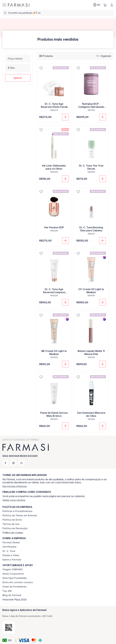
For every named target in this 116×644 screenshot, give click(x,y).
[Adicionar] (65, 117)
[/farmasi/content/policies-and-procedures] (17, 511)
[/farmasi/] (19, 5)
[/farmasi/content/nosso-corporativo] (13, 574)
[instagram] (13, 463)
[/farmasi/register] (15, 486)
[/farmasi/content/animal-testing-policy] (20, 516)
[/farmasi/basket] (105, 5)
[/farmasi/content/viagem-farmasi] (13, 569)
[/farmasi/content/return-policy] (15, 528)
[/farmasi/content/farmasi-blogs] (12, 595)
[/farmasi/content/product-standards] (9, 547)
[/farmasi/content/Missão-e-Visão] (11, 555)
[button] (18, 78)
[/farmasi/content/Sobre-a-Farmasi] (12, 560)
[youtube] (21, 463)
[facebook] (6, 463)
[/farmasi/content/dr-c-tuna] (9, 551)
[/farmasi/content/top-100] (7, 591)
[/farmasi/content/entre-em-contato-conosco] (18, 582)
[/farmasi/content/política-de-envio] (11, 524)
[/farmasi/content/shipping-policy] (12, 520)
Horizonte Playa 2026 (15, 600)
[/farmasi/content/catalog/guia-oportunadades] (15, 578)
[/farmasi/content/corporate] (11, 542)
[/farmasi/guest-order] (14, 500)
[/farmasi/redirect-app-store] (9, 627)
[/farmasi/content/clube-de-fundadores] (14, 587)
